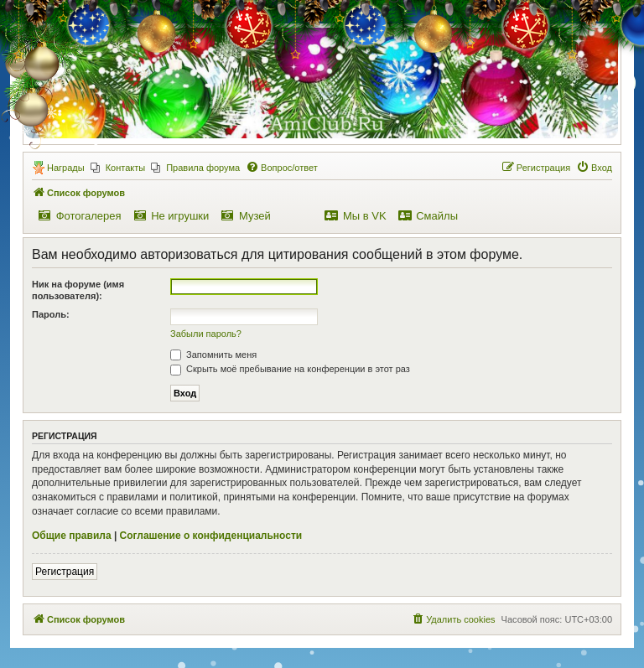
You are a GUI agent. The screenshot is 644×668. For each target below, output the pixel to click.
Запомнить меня (213, 355)
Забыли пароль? (206, 334)
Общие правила (72, 536)
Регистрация (65, 572)
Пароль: (51, 314)
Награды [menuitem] (66, 168)
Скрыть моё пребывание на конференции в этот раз (290, 369)
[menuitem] (118, 168)
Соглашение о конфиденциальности (211, 536)
